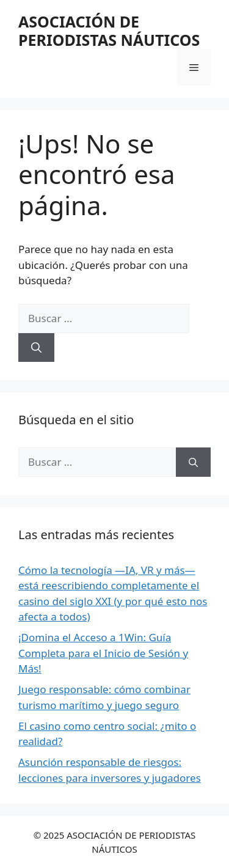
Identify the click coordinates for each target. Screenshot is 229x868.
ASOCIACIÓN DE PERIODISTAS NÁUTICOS (109, 31)
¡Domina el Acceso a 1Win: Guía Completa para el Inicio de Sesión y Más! (103, 653)
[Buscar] (36, 348)
